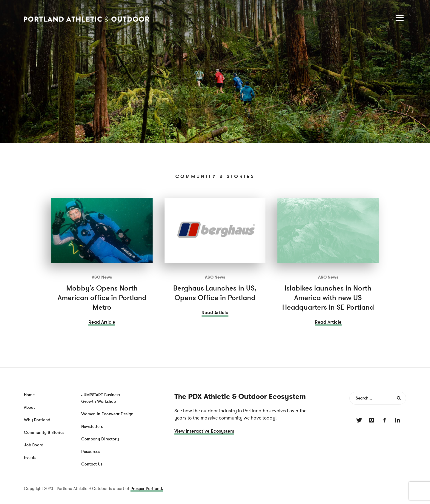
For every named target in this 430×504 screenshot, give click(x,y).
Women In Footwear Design (107, 414)
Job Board (34, 445)
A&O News (102, 277)
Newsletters (92, 427)
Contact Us (92, 464)
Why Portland (37, 420)
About (29, 407)
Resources (91, 452)
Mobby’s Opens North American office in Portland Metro (102, 298)
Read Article (102, 322)
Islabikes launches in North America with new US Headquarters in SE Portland (328, 298)
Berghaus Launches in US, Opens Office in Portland (215, 293)
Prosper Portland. (147, 489)
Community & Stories (44, 432)
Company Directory (100, 439)
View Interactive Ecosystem (204, 431)
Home (29, 395)
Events (30, 458)
